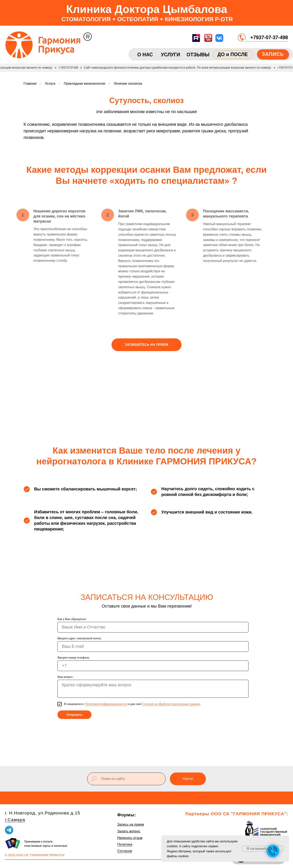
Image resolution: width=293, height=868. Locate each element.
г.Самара (15, 820)
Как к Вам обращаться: (72, 619)
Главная (30, 84)
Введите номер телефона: (74, 658)
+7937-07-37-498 (269, 37)
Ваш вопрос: (65, 677)
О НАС (145, 55)
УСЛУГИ (170, 55)
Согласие (125, 851)
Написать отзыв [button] (130, 838)
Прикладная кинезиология (84, 84)
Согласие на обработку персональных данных (171, 704)
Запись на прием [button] (131, 824)
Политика (125, 844)
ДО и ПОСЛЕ (233, 54)
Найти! (188, 779)
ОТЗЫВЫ (198, 55)
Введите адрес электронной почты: (80, 638)
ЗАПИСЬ (273, 54)
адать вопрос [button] (130, 831)
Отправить (74, 715)
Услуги (50, 84)
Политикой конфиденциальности (106, 704)
